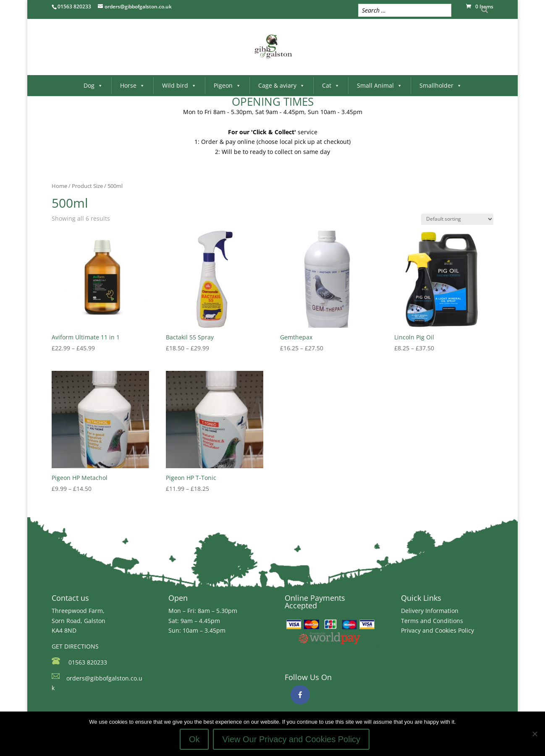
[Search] (485, 9)
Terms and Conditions (432, 621)
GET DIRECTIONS (75, 646)
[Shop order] (457, 219)
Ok (194, 739)
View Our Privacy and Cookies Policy (291, 739)
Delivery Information (430, 611)
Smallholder (441, 85)
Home (59, 186)
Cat (331, 85)
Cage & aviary (282, 85)
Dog (93, 85)
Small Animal (380, 85)
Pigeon (227, 85)
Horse (132, 85)
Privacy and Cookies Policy (438, 630)
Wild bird (179, 85)
